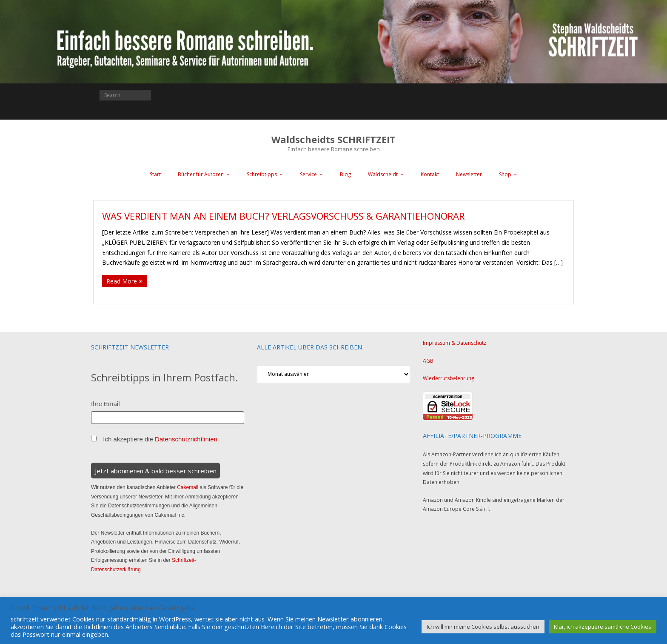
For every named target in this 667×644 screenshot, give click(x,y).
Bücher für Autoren (201, 174)
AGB (428, 361)
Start (155, 174)
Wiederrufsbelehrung (449, 378)
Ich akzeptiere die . (161, 439)
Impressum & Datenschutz (455, 343)
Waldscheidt (383, 174)
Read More (122, 281)
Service (308, 174)
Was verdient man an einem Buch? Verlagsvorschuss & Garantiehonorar (283, 216)
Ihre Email (105, 404)
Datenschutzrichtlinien (186, 439)
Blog (345, 174)
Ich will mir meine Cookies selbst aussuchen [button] (483, 627)
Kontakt (430, 174)
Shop (505, 174)
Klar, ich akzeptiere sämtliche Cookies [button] (603, 627)
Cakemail (188, 487)
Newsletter (469, 174)
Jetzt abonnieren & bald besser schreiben (156, 471)
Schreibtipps (262, 174)
